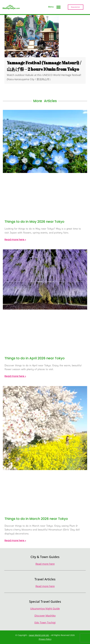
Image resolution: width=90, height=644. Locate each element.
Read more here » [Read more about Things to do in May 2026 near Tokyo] (15, 240)
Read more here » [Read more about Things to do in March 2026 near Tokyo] (15, 540)
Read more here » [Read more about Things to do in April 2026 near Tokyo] (15, 376)
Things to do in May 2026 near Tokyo (34, 222)
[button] (58, 7)
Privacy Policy (45, 639)
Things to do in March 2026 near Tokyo (36, 519)
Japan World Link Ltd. (39, 635)
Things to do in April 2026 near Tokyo (35, 358)
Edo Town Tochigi (45, 623)
